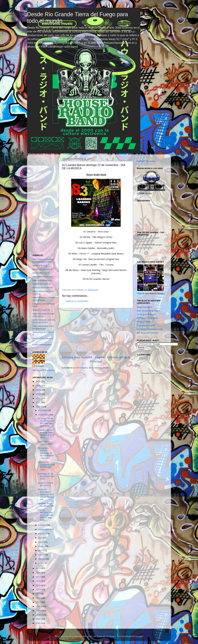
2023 (39, 394)
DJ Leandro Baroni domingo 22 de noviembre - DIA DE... (46, 453)
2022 (39, 398)
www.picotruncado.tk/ (43, 287)
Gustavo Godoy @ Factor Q (45, 484)
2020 (39, 407)
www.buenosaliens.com (43, 340)
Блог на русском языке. (149, 311)
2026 (39, 381)
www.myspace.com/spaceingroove (43, 299)
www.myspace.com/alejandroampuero (44, 321)
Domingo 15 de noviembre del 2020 (46, 476)
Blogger (139, 636)
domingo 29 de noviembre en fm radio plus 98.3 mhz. (46, 422)
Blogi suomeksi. (145, 307)
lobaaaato (111, 636)
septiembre (44, 529)
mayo (41, 546)
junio (41, 542)
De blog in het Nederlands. (150, 329)
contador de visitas (146, 161)
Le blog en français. (146, 314)
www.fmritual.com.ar (42, 269)
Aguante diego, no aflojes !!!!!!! (46, 505)
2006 (39, 623)
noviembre (44, 415)
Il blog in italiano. (145, 322)
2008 (39, 615)
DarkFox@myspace (42, 344)
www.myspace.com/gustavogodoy (43, 315)
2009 (39, 610)
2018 (39, 573)
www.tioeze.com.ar (42, 284)
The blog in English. (146, 325)
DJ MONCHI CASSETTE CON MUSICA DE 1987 (46, 466)
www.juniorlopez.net (42, 276)
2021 (39, 402)
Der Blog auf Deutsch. (148, 333)
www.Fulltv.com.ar (41, 273)
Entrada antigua (119, 357)
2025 (39, 386)
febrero (42, 559)
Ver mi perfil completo (43, 370)
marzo (42, 555)
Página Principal (97, 359)
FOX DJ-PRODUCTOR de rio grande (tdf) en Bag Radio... (46, 515)
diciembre (43, 410)
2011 (39, 602)
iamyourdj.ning (40, 265)
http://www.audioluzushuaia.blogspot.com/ (43, 260)
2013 (39, 594)
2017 (39, 577)
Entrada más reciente (77, 357)
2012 (39, 598)
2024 (39, 390)
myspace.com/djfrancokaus (44, 305)
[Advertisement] (96, 332)
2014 (39, 589)
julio (41, 538)
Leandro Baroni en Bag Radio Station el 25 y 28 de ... (46, 434)
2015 (39, 585)
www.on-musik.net (41, 310)
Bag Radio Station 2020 (45, 443)
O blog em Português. (148, 318)
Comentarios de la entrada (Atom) (92, 368)
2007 (39, 619)
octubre (42, 525)
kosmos (40, 366)
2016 (39, 581)
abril (41, 550)
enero (41, 563)
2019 (39, 568)
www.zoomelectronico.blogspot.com (44, 327)
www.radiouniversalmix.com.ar (43, 292)
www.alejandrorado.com (43, 333)
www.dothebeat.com (42, 280)
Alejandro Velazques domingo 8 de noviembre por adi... (46, 494)
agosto (42, 533)
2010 (39, 606)
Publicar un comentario (77, 301)
